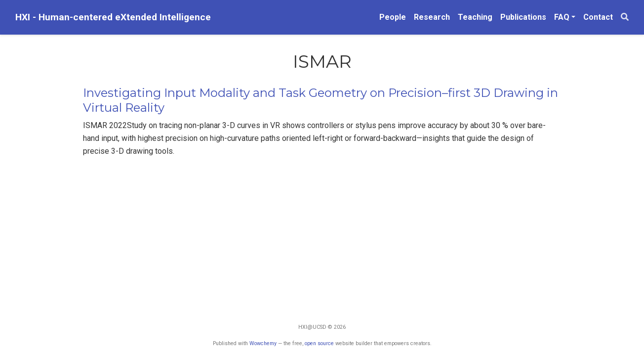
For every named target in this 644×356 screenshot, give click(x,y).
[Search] (625, 17)
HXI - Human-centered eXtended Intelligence (113, 17)
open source (319, 343)
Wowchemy (263, 343)
